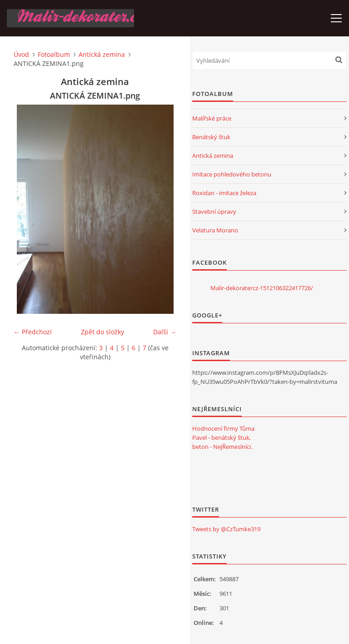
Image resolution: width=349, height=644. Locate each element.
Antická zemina (102, 54)
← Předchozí (33, 332)
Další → (165, 332)
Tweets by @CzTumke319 (226, 529)
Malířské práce (212, 118)
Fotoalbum (54, 54)
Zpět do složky (102, 332)
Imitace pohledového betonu (232, 174)
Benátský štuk (211, 137)
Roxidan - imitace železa (224, 193)
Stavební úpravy (214, 211)
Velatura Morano (215, 230)
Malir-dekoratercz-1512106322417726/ (262, 288)
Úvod (21, 54)
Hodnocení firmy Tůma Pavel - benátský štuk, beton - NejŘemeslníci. (223, 438)
